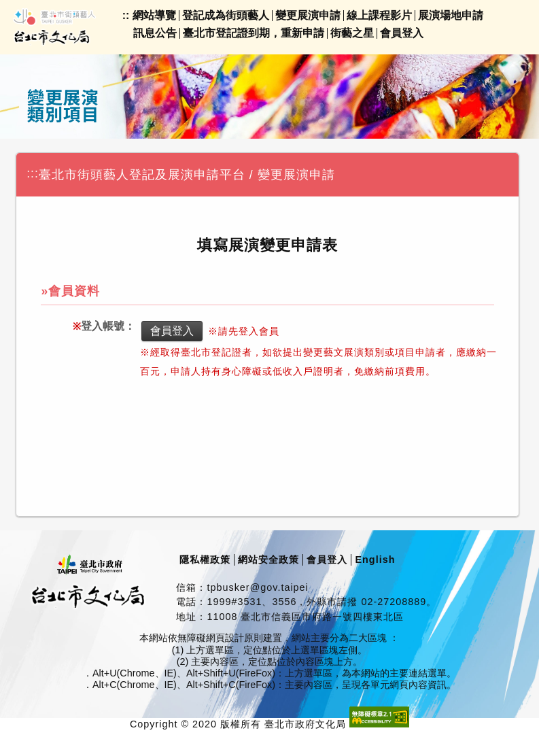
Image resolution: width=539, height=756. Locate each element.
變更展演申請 (308, 15)
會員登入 (402, 33)
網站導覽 (154, 15)
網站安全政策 (268, 560)
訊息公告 (155, 33)
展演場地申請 (451, 15)
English (375, 560)
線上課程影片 (379, 15)
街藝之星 (352, 33)
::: (33, 173)
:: (126, 15)
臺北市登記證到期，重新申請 (254, 33)
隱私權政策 (205, 560)
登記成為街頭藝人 (226, 15)
